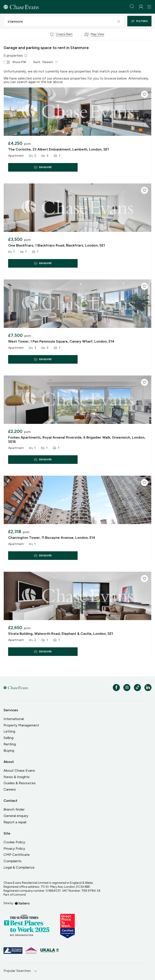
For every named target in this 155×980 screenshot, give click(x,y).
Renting (10, 744)
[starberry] (22, 903)
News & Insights (17, 777)
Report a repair (15, 822)
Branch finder (14, 809)
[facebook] (116, 688)
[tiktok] (137, 688)
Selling (8, 738)
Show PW (15, 62)
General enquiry (16, 816)
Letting (9, 731)
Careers (10, 789)
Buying (9, 750)
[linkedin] (148, 688)
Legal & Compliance (19, 867)
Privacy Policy (14, 848)
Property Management (21, 725)
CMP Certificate (17, 855)
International (14, 719)
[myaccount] (141, 7)
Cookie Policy (14, 842)
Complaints (13, 861)
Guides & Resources (20, 783)
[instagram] (127, 688)
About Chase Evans (19, 770)
